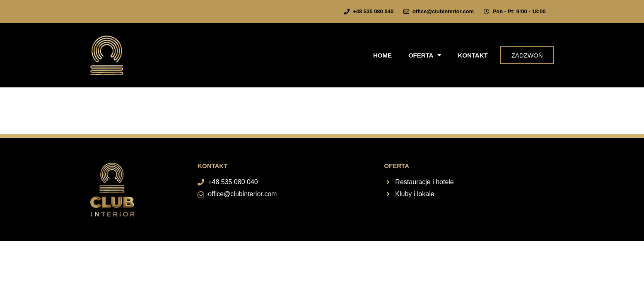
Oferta (425, 55)
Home (382, 55)
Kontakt (473, 55)
